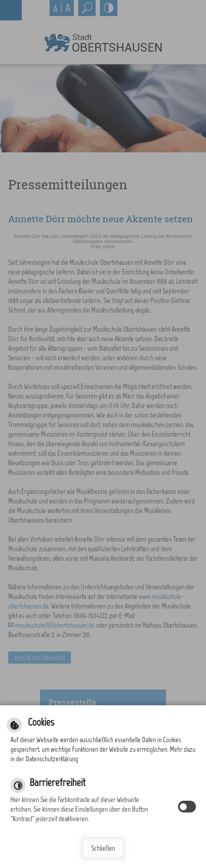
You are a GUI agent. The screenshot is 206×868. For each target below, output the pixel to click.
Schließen (103, 848)
